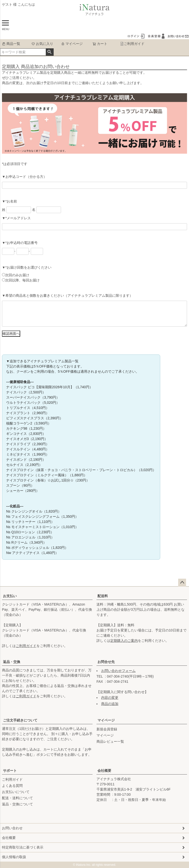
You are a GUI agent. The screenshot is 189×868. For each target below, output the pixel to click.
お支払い (10, 596)
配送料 (103, 596)
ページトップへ (182, 583)
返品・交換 (12, 662)
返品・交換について (17, 804)
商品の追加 (110, 704)
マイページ (72, 44)
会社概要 (104, 771)
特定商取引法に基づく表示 (23, 847)
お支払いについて (16, 792)
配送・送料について (17, 798)
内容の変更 (110, 698)
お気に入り (42, 44)
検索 (50, 52)
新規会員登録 (107, 729)
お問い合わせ (12, 828)
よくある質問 (12, 786)
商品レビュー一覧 (110, 741)
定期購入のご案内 (124, 641)
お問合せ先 (106, 662)
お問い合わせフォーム (118, 671)
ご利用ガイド (132, 44)
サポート (10, 771)
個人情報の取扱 (14, 857)
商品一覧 (11, 44)
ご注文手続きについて (20, 720)
